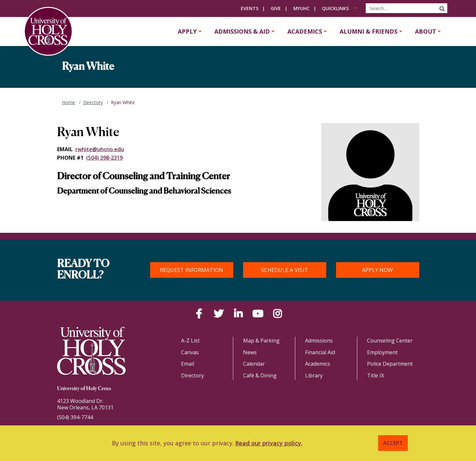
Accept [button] (393, 443)
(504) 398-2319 (104, 158)
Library (314, 375)
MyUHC (301, 8)
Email (188, 364)
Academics (305, 31)
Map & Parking (261, 341)
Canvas (190, 352)
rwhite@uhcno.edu (100, 149)
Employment (382, 352)
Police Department (390, 364)
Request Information (192, 270)
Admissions (319, 341)
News (250, 352)
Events (250, 8)
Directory (93, 102)
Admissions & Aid (242, 31)
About (426, 31)
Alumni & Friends (369, 31)
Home (69, 102)
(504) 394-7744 (75, 417)
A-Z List (190, 341)
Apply (187, 31)
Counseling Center (390, 341)
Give (276, 8)
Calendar (254, 364)
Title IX (376, 375)
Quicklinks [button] (335, 8)
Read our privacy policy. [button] (269, 443)
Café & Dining (260, 375)
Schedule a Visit (284, 270)
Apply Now (377, 270)
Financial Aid (320, 352)
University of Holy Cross (84, 389)
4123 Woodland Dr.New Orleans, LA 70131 (85, 404)
